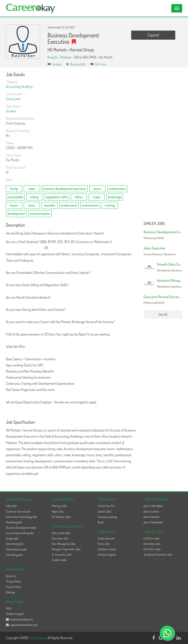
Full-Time (100, 64)
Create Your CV (106, 506)
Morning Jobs (59, 506)
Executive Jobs (60, 538)
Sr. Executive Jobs (62, 555)
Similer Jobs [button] (154, 224)
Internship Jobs (152, 544)
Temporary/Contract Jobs (158, 555)
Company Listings (107, 517)
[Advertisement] (163, 146)
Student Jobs (59, 560)
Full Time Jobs (152, 538)
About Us (11, 576)
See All (163, 314)
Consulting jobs (14, 555)
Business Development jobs (21, 528)
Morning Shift (78, 64)
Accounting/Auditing (19, 87)
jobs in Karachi (152, 517)
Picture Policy (13, 587)
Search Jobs (105, 511)
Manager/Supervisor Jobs (66, 549)
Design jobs (12, 538)
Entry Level (13, 99)
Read (100, 522)
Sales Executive (155, 248)
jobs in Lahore (151, 511)
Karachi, (53, 57)
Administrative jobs (16, 549)
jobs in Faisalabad (153, 522)
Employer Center (107, 549)
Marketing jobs (14, 522)
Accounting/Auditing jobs (20, 533)
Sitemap (11, 592)
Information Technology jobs (22, 517)
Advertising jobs (15, 544)
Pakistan (66, 57)
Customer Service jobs (18, 511)
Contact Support (107, 555)
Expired (153, 35)
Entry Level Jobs (61, 533)
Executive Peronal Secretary (164, 297)
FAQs (9, 608)
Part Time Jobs (152, 549)
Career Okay (37, 638)
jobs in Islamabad (153, 506)
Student (57, 64)
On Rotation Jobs (61, 517)
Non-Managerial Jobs (64, 544)
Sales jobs (11, 506)
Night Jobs (58, 511)
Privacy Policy (13, 581)
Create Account (106, 538)
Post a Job (103, 544)
